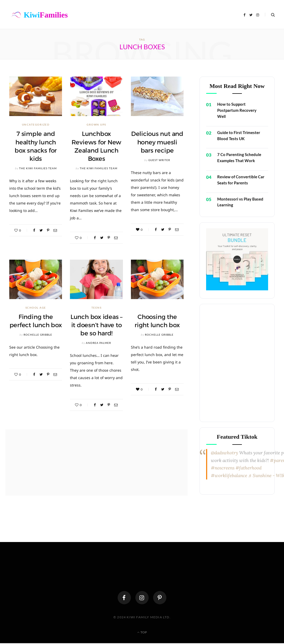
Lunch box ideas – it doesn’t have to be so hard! (96, 325)
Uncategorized (36, 125)
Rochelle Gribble (38, 335)
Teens (97, 308)
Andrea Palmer (98, 343)
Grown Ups (96, 125)
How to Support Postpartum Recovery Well (237, 110)
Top (142, 632)
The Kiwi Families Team (38, 168)
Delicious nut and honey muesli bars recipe (157, 142)
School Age (36, 308)
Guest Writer (159, 160)
